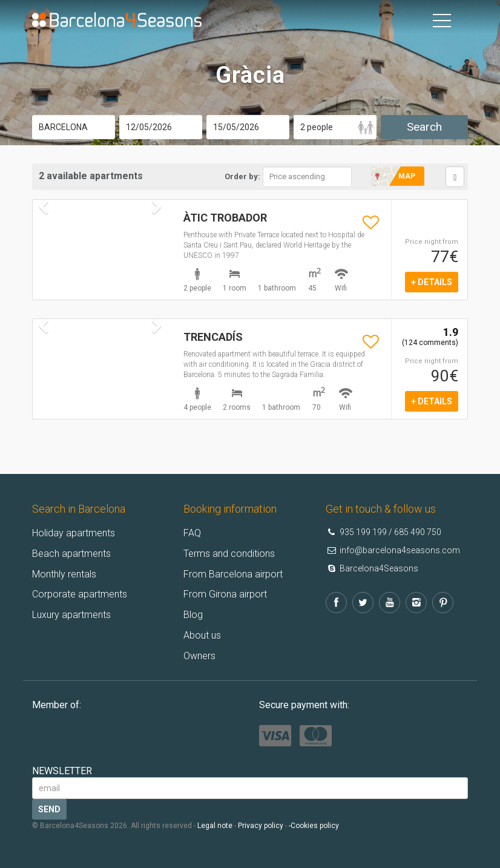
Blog (193, 615)
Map (407, 176)
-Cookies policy (314, 826)
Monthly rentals (64, 574)
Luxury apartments (71, 615)
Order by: (242, 176)
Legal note (215, 826)
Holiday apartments (74, 533)
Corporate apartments (80, 594)
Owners (199, 656)
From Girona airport (225, 594)
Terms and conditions (229, 554)
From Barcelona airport (233, 574)
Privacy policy (261, 826)
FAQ (192, 533)
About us (202, 635)
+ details (432, 282)
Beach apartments (71, 554)
